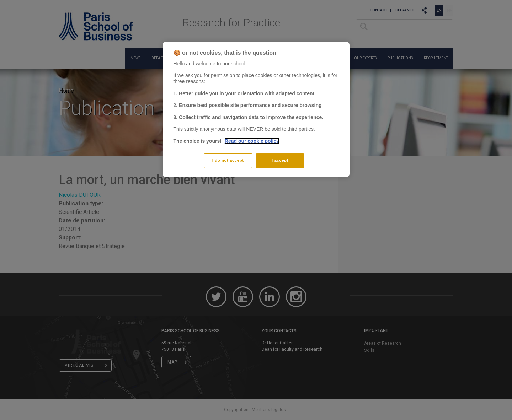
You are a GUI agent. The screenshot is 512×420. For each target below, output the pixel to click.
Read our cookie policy (252, 141)
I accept (280, 160)
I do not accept (228, 160)
